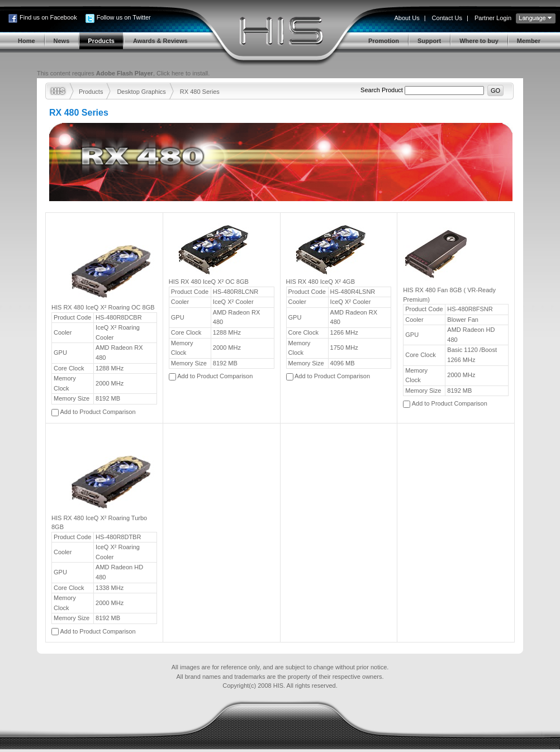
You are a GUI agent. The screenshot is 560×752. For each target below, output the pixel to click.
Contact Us (447, 18)
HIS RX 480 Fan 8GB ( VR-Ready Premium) (449, 295)
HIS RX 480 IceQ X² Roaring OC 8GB (103, 307)
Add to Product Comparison (98, 412)
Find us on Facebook (48, 17)
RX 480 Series (200, 92)
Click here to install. (183, 73)
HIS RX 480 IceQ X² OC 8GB (209, 282)
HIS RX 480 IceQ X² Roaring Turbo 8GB (99, 523)
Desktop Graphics (141, 92)
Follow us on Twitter (124, 17)
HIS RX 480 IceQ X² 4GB (321, 282)
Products (91, 92)
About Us (407, 18)
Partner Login (493, 18)
